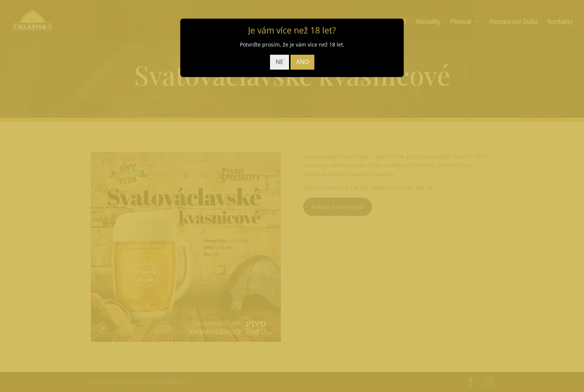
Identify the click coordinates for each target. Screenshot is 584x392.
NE (280, 62)
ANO (302, 62)
